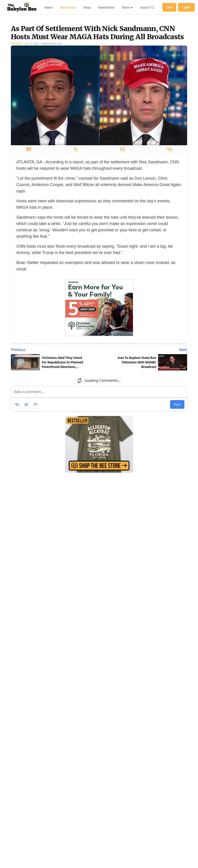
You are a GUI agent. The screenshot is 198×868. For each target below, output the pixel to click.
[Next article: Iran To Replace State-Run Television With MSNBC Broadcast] (144, 395)
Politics (17, 89)
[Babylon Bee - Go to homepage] (22, 7)
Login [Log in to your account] (186, 7)
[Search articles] (147, 7)
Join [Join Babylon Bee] (169, 7)
